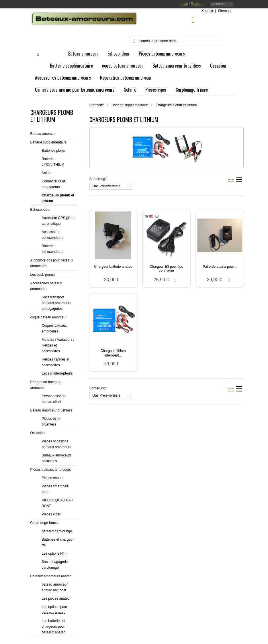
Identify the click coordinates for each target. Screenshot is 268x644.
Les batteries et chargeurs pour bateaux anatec (54, 627)
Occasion (38, 433)
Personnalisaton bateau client (54, 399)
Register (197, 4)
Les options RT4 (54, 554)
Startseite (97, 105)
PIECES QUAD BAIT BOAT (58, 503)
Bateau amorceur (44, 134)
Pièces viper (51, 514)
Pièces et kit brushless (51, 422)
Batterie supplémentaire (130, 105)
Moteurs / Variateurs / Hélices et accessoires (58, 345)
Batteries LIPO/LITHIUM (53, 162)
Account (218, 4)
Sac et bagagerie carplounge (55, 565)
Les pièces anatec (56, 598)
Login (184, 4)
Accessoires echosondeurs (53, 235)
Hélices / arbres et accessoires (56, 362)
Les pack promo (43, 275)
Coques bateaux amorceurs (54, 328)
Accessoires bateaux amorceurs (46, 286)
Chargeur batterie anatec (113, 267)
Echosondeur (41, 210)
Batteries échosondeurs (53, 249)
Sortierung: (98, 179)
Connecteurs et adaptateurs (53, 184)
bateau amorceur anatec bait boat (55, 587)
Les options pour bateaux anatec (55, 610)
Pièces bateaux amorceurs (51, 470)
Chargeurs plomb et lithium (58, 198)
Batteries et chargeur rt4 (58, 542)
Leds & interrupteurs (57, 373)
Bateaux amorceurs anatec (51, 576)
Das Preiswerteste (106, 186)
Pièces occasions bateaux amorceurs (57, 444)
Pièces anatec (53, 478)
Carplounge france (45, 523)
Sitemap (224, 11)
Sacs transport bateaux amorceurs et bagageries (57, 303)
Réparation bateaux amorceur (45, 385)
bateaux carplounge (57, 531)
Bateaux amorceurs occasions (57, 458)
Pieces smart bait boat (55, 489)
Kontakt (207, 11)
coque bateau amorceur (49, 317)
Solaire (47, 173)
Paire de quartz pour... (220, 267)
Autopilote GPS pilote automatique (58, 221)
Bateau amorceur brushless (51, 410)
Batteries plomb (54, 151)
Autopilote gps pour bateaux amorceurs (52, 263)
